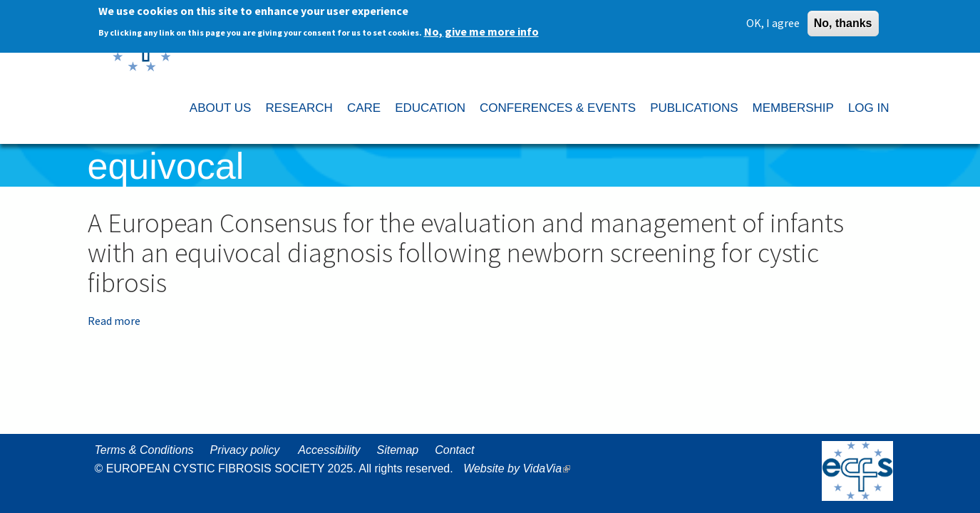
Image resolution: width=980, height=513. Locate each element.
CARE (364, 108)
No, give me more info (481, 29)
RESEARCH (299, 108)
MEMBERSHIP (793, 108)
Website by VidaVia (520, 468)
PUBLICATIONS (694, 108)
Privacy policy (245, 450)
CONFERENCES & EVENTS (558, 108)
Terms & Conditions (144, 450)
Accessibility (329, 450)
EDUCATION (430, 108)
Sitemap (397, 450)
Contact (454, 450)
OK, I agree (773, 21)
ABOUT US (221, 108)
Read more (114, 321)
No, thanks (843, 21)
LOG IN (869, 108)
